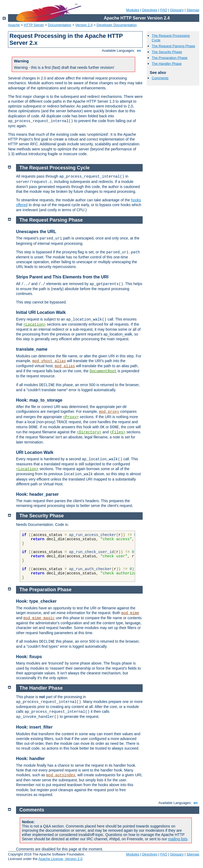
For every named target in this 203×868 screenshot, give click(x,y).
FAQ (164, 10)
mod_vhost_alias (49, 361)
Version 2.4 (84, 25)
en (139, 51)
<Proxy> (71, 417)
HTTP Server (34, 25)
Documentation (59, 25)
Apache (14, 25)
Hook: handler (30, 759)
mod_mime (130, 613)
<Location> (34, 325)
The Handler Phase (167, 64)
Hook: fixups (29, 657)
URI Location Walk (35, 452)
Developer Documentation (117, 25)
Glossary (177, 10)
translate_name (32, 349)
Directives (150, 10)
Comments (160, 78)
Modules (133, 10)
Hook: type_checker (36, 601)
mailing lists (178, 839)
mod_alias (65, 366)
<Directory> (89, 432)
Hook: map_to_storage (39, 400)
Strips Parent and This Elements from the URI (62, 277)
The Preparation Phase (170, 58)
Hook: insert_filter (34, 727)
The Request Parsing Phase (173, 46)
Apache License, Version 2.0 (60, 859)
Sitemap (193, 10)
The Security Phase (167, 52)
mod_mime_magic (39, 618)
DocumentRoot (103, 371)
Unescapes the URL (36, 232)
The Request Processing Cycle (55, 168)
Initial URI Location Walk (41, 312)
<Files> (118, 432)
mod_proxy (109, 412)
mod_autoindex (61, 775)
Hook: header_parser (37, 494)
